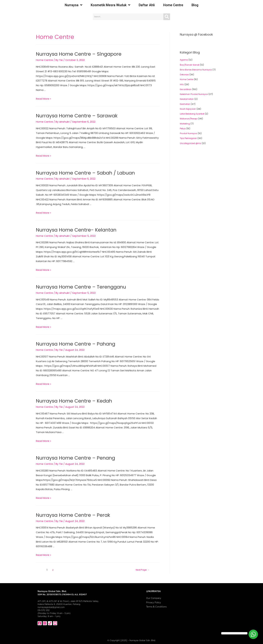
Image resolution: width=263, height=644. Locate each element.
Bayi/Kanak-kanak (190, 65)
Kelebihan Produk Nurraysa (195, 94)
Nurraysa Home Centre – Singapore (75, 54)
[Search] (167, 17)
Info (182, 84)
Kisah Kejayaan (188, 109)
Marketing (185, 124)
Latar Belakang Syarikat (193, 114)
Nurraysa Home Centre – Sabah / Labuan (81, 171)
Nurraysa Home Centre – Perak (70, 510)
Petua (183, 129)
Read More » (44, 98)
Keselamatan (187, 99)
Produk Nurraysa (189, 133)
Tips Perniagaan (189, 138)
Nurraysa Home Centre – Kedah (71, 397)
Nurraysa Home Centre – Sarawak (73, 115)
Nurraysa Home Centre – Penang (72, 453)
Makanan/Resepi (189, 119)
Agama (184, 60)
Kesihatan (185, 104)
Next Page (140, 564)
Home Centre (173, 5)
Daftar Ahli (147, 5)
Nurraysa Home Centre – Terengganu (77, 284)
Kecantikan (186, 89)
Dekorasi (185, 75)
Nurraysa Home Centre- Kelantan (72, 228)
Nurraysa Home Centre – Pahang (72, 340)
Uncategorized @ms (191, 143)
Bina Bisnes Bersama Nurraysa (196, 70)
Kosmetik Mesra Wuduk (111, 5)
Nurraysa (74, 5)
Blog (195, 5)
